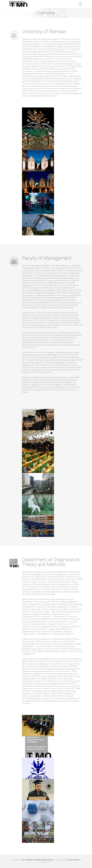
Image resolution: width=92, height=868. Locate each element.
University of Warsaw (73, 860)
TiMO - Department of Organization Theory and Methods (38, 860)
